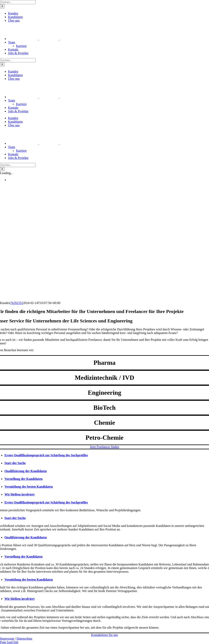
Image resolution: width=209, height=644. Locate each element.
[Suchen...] (18, 2)
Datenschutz (24, 639)
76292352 (17, 303)
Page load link (9, 642)
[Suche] (2, 6)
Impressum (7, 639)
